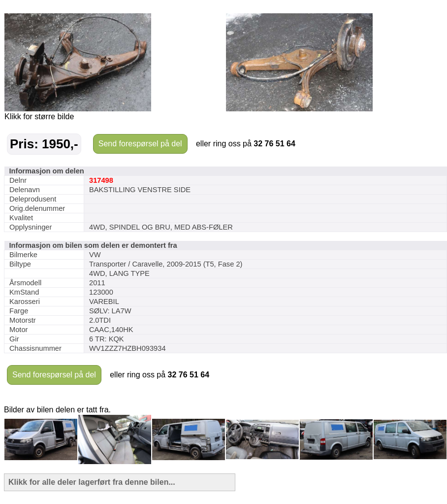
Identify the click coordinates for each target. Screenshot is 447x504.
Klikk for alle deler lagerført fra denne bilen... (92, 482)
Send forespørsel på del (140, 144)
